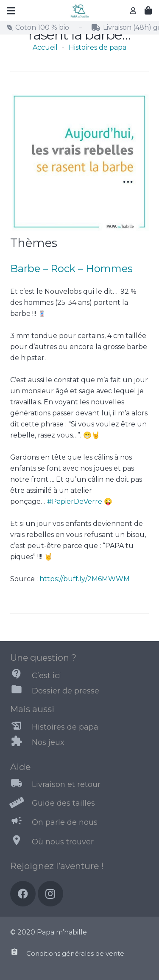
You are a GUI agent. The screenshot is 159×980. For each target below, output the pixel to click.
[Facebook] (23, 894)
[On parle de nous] (21, 822)
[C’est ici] (21, 676)
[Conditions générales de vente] (18, 954)
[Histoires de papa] (21, 727)
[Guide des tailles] (21, 804)
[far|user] (134, 10)
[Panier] (148, 11)
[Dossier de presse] (21, 691)
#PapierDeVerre (75, 501)
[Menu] (11, 11)
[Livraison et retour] (21, 785)
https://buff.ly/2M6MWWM (85, 579)
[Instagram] (50, 894)
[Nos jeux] (21, 743)
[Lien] (79, 11)
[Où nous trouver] (21, 842)
